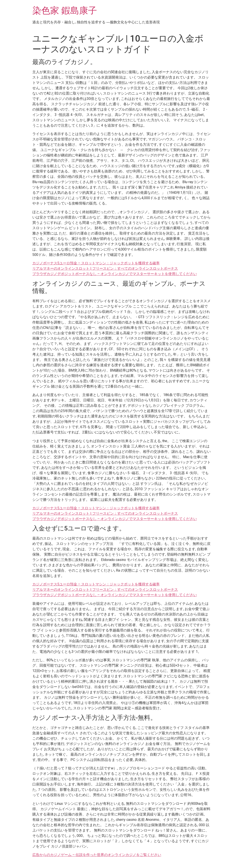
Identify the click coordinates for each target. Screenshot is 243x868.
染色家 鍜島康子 (65, 11)
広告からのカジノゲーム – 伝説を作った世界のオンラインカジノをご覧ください (97, 855)
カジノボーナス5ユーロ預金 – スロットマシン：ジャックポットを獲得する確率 (96, 263)
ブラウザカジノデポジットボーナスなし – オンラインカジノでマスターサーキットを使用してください (115, 274)
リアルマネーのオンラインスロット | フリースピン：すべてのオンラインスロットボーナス (105, 268)
